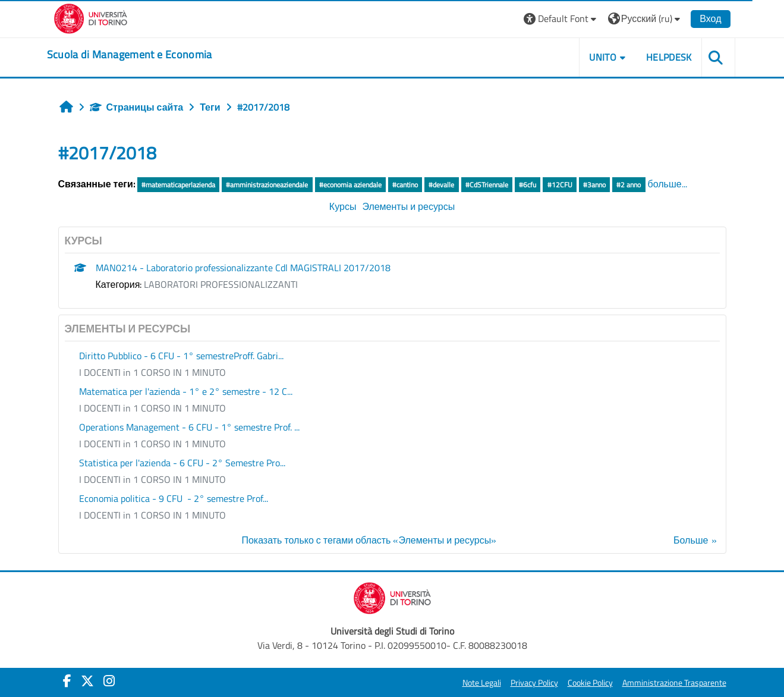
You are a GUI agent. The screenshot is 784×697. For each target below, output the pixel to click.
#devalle (441, 185)
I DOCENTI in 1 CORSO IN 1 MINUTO (152, 372)
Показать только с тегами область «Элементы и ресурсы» (369, 540)
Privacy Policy (534, 683)
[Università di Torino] (91, 17)
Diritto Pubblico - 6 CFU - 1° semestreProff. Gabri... (181, 356)
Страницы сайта (137, 107)
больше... (667, 184)
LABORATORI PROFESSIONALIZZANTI (221, 284)
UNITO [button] (603, 57)
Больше (691, 540)
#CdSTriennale (487, 185)
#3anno (594, 185)
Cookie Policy (590, 683)
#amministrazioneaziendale (267, 185)
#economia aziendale (350, 185)
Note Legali (482, 683)
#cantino (405, 185)
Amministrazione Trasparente (674, 683)
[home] (130, 55)
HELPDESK (669, 57)
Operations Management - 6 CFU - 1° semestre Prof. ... (189, 427)
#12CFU (560, 185)
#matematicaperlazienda (178, 185)
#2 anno (629, 185)
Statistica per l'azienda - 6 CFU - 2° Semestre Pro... (182, 463)
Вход (710, 18)
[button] (561, 19)
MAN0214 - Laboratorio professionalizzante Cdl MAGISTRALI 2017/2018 (243, 268)
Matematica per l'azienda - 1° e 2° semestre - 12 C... (186, 391)
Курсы (343, 206)
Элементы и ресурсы (408, 206)
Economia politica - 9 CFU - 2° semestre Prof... (174, 498)
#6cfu (528, 185)
